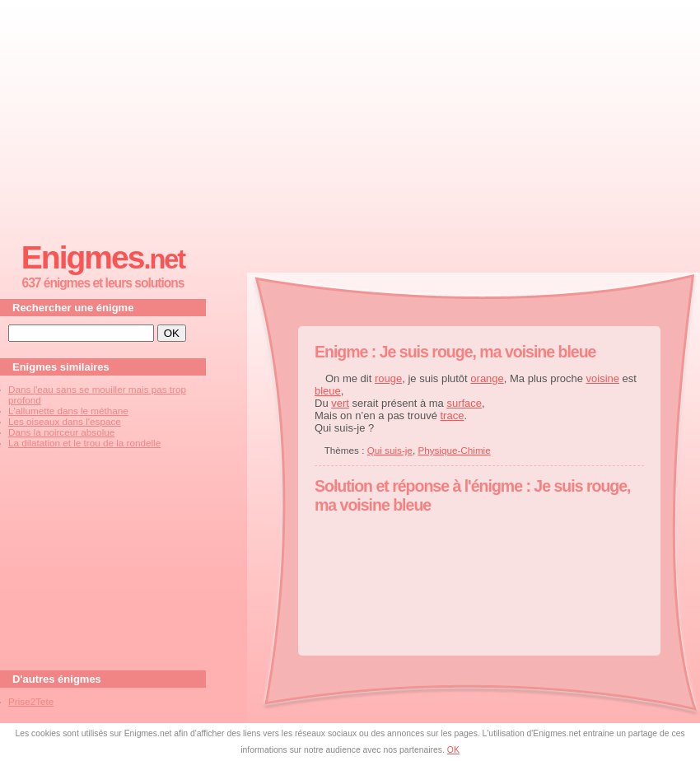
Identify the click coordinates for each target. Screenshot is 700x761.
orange (487, 378)
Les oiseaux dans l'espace (65, 421)
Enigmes (103, 257)
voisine (603, 378)
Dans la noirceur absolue (61, 432)
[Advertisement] (350, 116)
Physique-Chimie (454, 450)
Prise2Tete (31, 701)
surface (464, 403)
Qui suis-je (390, 450)
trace (452, 416)
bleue (328, 391)
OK (453, 750)
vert (340, 403)
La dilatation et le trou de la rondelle (84, 443)
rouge (388, 378)
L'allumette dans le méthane (68, 411)
